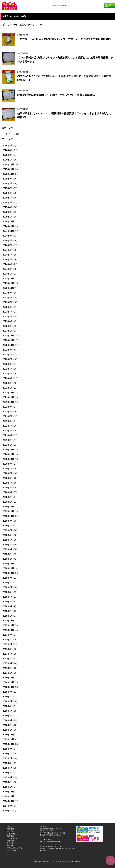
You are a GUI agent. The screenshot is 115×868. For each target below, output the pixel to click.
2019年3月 (8, 549)
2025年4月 (8, 203)
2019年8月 (8, 526)
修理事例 (10, 836)
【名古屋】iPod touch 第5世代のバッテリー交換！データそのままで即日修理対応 (64, 39)
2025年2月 (8, 212)
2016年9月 (8, 692)
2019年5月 (8, 540)
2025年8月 (8, 184)
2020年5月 (8, 483)
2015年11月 (8, 739)
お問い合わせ (12, 850)
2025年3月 (8, 207)
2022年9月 (8, 350)
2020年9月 (8, 464)
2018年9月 (8, 578)
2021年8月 (8, 412)
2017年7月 (8, 644)
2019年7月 (8, 530)
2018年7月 (8, 587)
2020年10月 (8, 459)
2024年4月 (8, 260)
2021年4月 (8, 431)
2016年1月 (8, 730)
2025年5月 (8, 198)
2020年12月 (8, 450)
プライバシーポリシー (16, 848)
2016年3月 (8, 720)
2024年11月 (8, 226)
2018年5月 (8, 597)
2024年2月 (8, 269)
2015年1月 (8, 787)
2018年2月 (8, 611)
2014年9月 (8, 806)
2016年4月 (8, 716)
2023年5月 (8, 312)
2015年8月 (8, 754)
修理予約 (10, 841)
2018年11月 (8, 568)
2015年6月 (8, 763)
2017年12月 (8, 621)
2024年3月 (8, 264)
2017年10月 (8, 630)
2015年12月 (8, 735)
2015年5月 (8, 768)
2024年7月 (8, 245)
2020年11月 (8, 454)
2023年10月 (8, 288)
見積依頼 (10, 843)
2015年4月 (8, 773)
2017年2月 (8, 668)
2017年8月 (8, 640)
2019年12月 (8, 507)
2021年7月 (8, 416)
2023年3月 (8, 321)
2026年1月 (8, 160)
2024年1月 (8, 274)
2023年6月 (8, 307)
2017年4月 (8, 659)
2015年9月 (8, 749)
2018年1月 (8, 616)
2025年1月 (8, 217)
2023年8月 (8, 298)
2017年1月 (8, 673)
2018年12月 (8, 564)
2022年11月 (8, 340)
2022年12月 (8, 336)
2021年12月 (8, 393)
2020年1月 (8, 502)
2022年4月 (8, 374)
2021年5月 (8, 426)
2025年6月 (8, 193)
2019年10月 (8, 516)
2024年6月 (8, 250)
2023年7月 (8, 302)
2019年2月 (8, 554)
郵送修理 (10, 846)
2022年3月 (8, 378)
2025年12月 (8, 165)
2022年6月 (8, 364)
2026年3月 (8, 150)
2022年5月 (8, 369)
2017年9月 (8, 635)
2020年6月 (8, 478)
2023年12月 (8, 279)
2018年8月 (8, 583)
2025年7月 (8, 188)
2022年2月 (8, 383)
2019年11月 (8, 511)
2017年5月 (8, 654)
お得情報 (10, 831)
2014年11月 (8, 796)
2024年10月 (8, 231)
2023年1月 (8, 331)
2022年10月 (8, 345)
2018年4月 (8, 602)
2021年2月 (8, 440)
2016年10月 (8, 687)
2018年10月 (8, 573)
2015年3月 (8, 777)
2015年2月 (8, 782)
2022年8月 (8, 355)
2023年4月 (8, 317)
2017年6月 (8, 649)
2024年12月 (8, 222)
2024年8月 (8, 241)
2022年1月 (8, 388)
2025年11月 (8, 169)
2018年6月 (8, 592)
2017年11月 (8, 625)
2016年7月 (8, 701)
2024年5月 (8, 255)
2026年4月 (8, 146)
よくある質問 (12, 839)
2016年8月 (8, 697)
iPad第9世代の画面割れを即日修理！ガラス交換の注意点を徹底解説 (56, 95)
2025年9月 (8, 179)
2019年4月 (8, 545)
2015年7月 (8, 758)
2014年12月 (8, 792)
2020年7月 (8, 473)
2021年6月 (8, 421)
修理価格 (10, 829)
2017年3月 (8, 663)
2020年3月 (8, 492)
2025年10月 (8, 174)
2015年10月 (8, 744)
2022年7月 (8, 359)
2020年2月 (8, 497)
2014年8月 (8, 811)
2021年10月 (8, 402)
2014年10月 (8, 801)
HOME (10, 827)
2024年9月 (8, 236)
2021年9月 (8, 407)
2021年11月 (8, 397)
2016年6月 (8, 706)
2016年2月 (8, 725)
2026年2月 (8, 155)
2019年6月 (8, 535)
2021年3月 (8, 435)
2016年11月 (8, 682)
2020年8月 (8, 469)
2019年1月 (8, 559)
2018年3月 (8, 606)
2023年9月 (8, 293)
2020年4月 (8, 488)
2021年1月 (8, 445)
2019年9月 (8, 521)
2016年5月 (8, 711)
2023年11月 (8, 283)
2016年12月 (8, 678)
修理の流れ (11, 834)
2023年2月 (8, 326)
